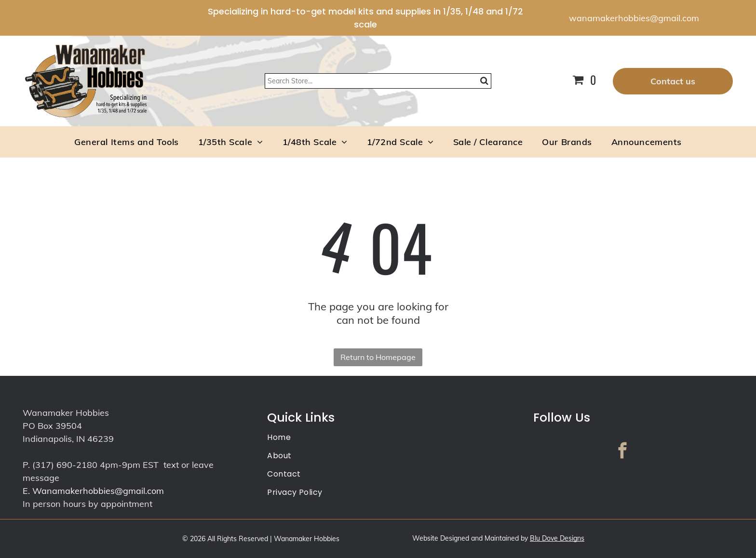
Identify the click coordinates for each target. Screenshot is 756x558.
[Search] (378, 81)
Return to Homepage (378, 357)
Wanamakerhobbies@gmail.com (98, 491)
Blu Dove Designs (557, 538)
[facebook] (622, 452)
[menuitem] (126, 142)
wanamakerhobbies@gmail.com (634, 18)
